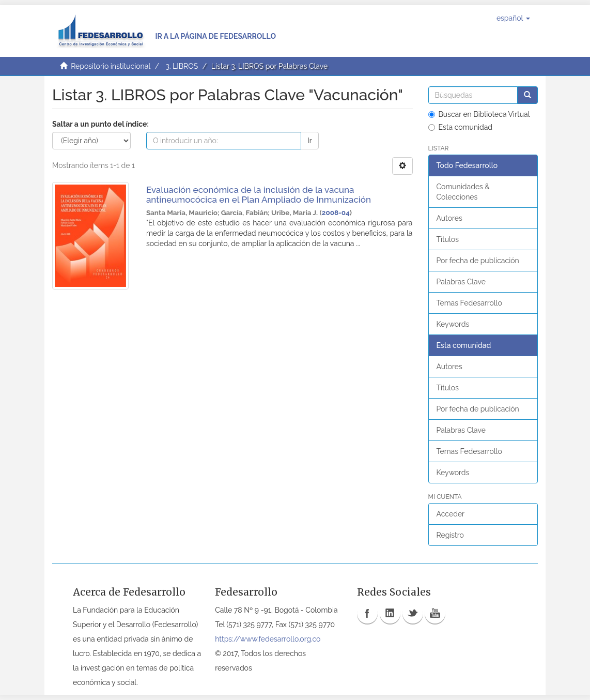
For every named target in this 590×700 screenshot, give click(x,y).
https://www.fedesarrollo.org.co (268, 639)
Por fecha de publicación (478, 261)
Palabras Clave (461, 282)
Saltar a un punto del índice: (100, 124)
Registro (450, 535)
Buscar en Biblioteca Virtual (479, 114)
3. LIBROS (182, 66)
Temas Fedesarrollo (469, 303)
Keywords (453, 324)
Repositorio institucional (111, 66)
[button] (513, 18)
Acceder (451, 514)
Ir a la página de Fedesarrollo (215, 36)
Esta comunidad (461, 127)
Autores (449, 218)
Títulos (448, 239)
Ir (309, 141)
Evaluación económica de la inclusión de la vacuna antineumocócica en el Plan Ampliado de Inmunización (259, 195)
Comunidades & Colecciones (463, 192)
